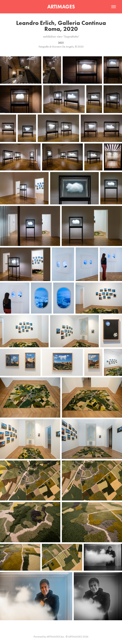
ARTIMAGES (61, 7)
